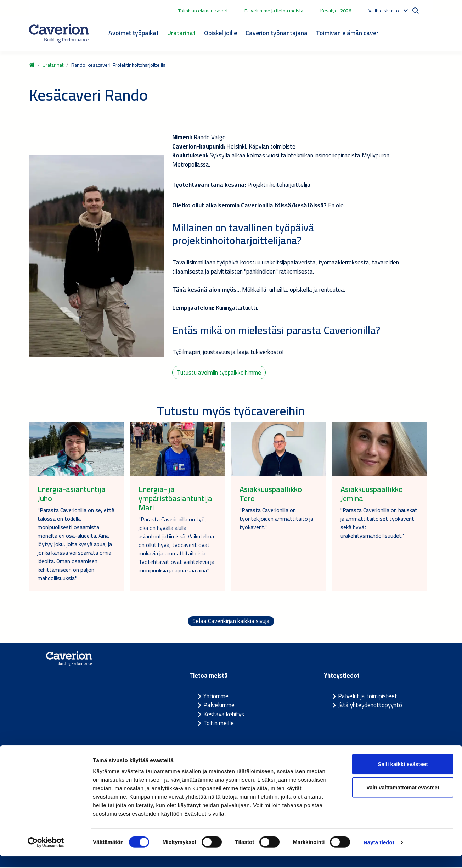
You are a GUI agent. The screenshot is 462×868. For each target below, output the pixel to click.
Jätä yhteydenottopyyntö (370, 706)
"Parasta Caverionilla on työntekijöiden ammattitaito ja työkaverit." (276, 519)
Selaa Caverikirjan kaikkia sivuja (231, 622)
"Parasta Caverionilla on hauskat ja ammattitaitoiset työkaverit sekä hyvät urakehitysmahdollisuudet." (379, 523)
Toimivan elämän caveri (203, 11)
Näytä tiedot (379, 854)
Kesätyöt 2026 (336, 11)
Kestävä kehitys (224, 715)
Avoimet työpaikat (134, 33)
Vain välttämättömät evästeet (403, 799)
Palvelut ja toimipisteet (368, 697)
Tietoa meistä (209, 677)
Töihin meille (219, 724)
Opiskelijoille (221, 33)
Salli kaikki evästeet (403, 776)
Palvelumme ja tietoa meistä (274, 11)
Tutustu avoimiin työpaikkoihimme (219, 373)
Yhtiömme (216, 697)
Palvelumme (219, 706)
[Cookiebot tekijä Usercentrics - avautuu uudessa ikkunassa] (46, 854)
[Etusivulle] (59, 33)
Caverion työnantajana (277, 33)
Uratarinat (181, 33)
